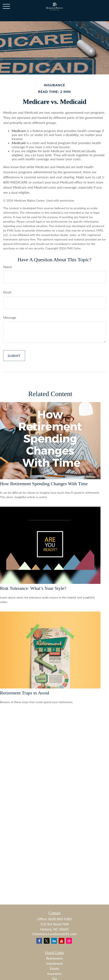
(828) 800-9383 (60, 919)
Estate (55, 968)
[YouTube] (62, 941)
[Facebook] (39, 941)
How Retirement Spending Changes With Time (44, 484)
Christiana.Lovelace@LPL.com (54, 934)
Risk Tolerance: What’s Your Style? (33, 588)
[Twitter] (47, 941)
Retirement (55, 958)
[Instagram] (69, 941)
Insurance (55, 974)
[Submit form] (14, 356)
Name (8, 267)
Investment (54, 963)
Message (10, 317)
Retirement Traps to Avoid (25, 693)
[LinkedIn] (54, 941)
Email (7, 292)
